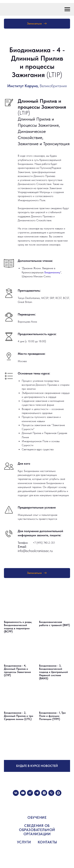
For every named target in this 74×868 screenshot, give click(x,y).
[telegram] (37, 793)
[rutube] (30, 793)
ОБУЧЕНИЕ (37, 817)
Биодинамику (52, 272)
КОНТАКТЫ (47, 842)
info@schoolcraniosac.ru (35, 551)
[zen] (44, 793)
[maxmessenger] (58, 793)
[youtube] (23, 793)
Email (22, 547)
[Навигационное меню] (67, 9)
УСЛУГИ (24, 842)
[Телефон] (51, 793)
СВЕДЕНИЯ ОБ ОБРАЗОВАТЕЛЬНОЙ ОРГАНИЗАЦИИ (37, 830)
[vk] (16, 793)
